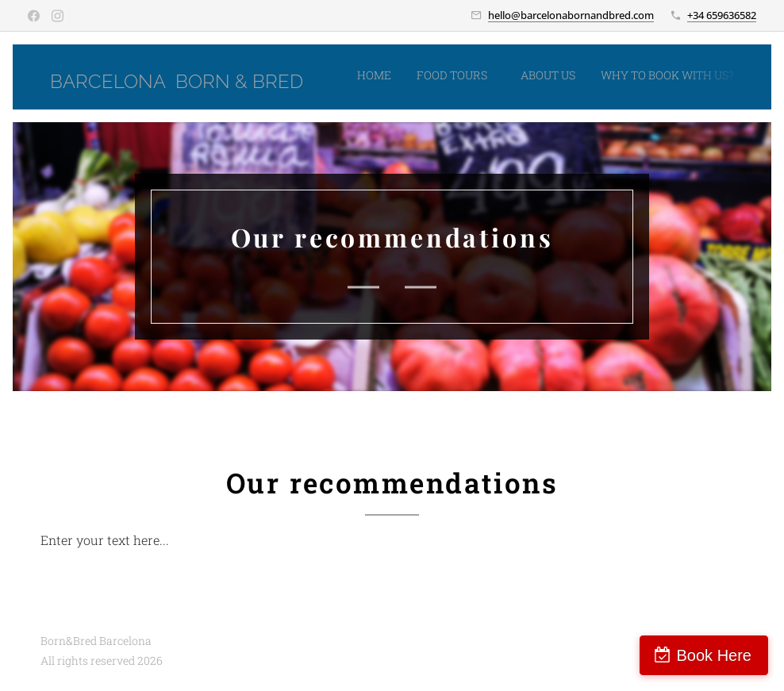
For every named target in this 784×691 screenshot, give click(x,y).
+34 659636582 (722, 15)
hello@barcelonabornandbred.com (571, 15)
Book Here (715, 655)
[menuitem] (562, 77)
